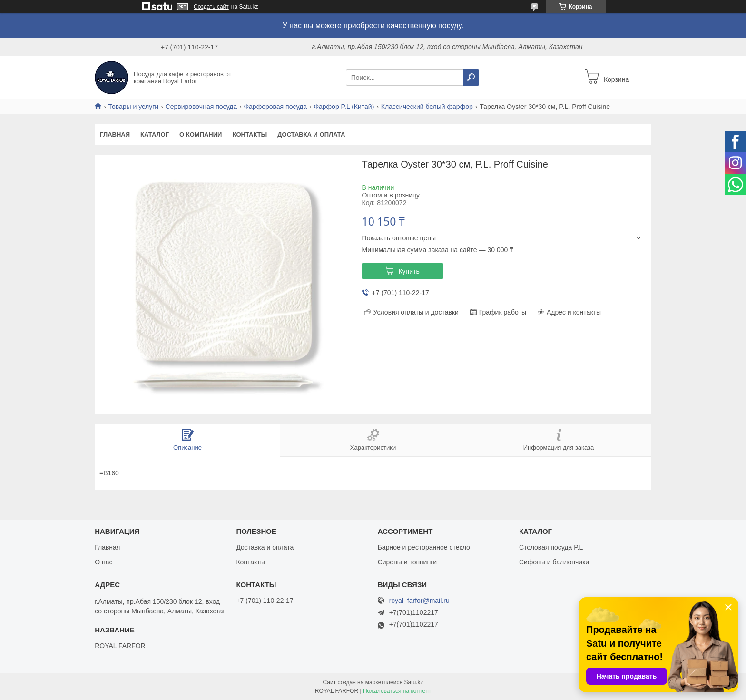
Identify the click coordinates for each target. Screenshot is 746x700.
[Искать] (471, 78)
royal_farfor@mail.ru (419, 601)
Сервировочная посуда (201, 107)
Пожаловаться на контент (397, 691)
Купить (409, 271)
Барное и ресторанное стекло (424, 547)
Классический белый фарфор (427, 107)
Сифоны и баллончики (554, 562)
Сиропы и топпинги (407, 562)
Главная (115, 134)
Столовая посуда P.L (551, 547)
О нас (103, 562)
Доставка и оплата (311, 134)
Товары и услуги (133, 107)
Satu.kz (413, 682)
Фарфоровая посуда (275, 107)
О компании (201, 134)
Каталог (155, 134)
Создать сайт (211, 7)
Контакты (250, 134)
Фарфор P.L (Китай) (344, 107)
